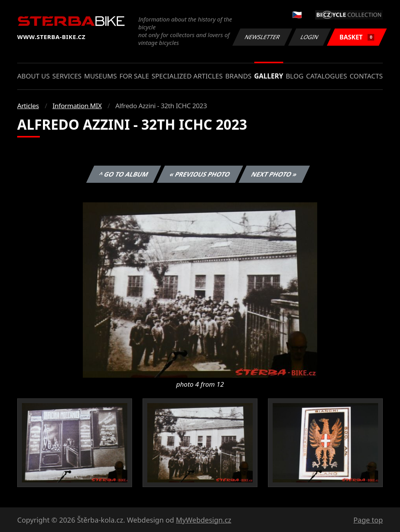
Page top (368, 520)
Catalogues (326, 76)
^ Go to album (123, 174)
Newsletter (262, 37)
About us (33, 76)
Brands (238, 76)
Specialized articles (187, 76)
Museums (100, 76)
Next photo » (274, 174)
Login (310, 37)
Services (67, 76)
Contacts (366, 76)
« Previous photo (200, 174)
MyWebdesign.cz (204, 520)
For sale (134, 76)
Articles (28, 106)
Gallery (269, 76)
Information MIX (77, 106)
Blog (295, 76)
